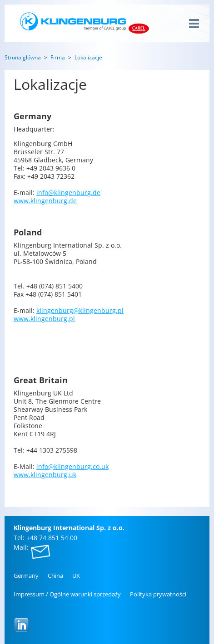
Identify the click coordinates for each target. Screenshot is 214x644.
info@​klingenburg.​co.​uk (72, 466)
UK (76, 576)
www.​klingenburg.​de (45, 201)
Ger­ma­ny (26, 576)
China (55, 576)
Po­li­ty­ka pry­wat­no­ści (158, 594)
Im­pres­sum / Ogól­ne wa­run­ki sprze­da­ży (67, 594)
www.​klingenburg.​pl (44, 319)
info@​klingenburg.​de (68, 193)
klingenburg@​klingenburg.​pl (80, 310)
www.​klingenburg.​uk (45, 475)
